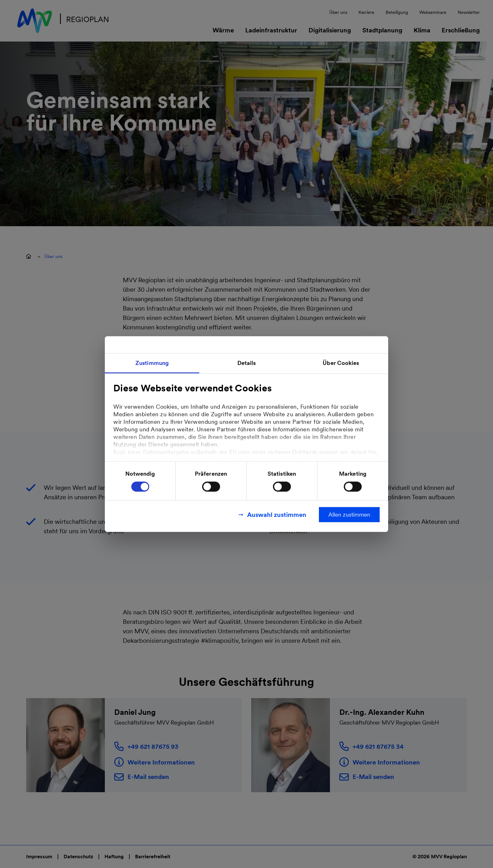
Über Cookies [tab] (341, 363)
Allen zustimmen (349, 515)
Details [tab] (247, 363)
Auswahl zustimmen (277, 515)
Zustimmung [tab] (152, 363)
